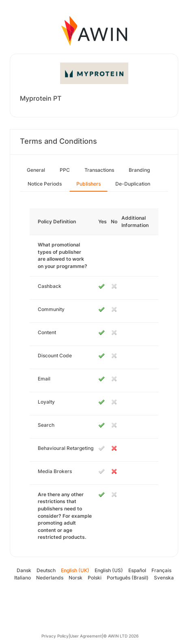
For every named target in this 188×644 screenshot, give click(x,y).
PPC (65, 170)
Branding (139, 170)
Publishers (89, 184)
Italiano (23, 578)
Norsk (76, 578)
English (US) (109, 570)
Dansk (24, 570)
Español (137, 570)
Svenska (164, 578)
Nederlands (50, 578)
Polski (95, 578)
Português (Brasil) (128, 578)
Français (161, 570)
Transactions (99, 170)
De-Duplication (133, 184)
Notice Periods (45, 184)
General (36, 170)
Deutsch (46, 570)
